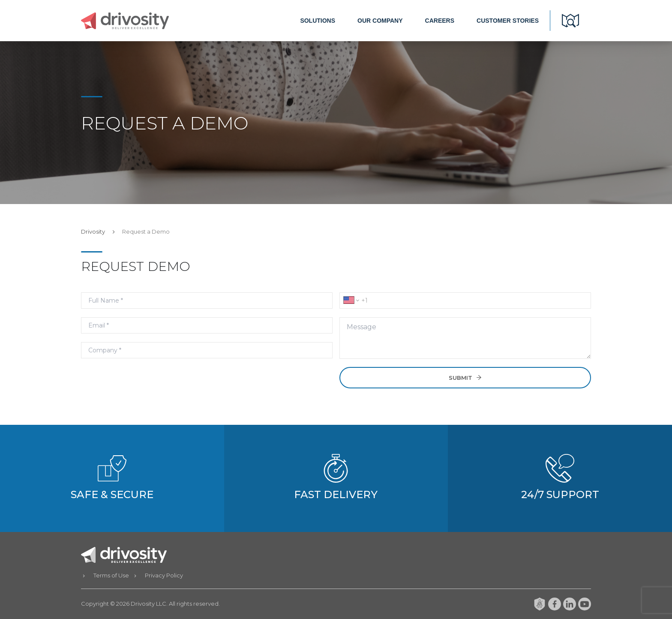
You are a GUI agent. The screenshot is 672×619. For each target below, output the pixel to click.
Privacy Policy (164, 575)
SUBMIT (465, 378)
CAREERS (440, 21)
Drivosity (93, 231)
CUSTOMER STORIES (508, 21)
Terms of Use (111, 575)
